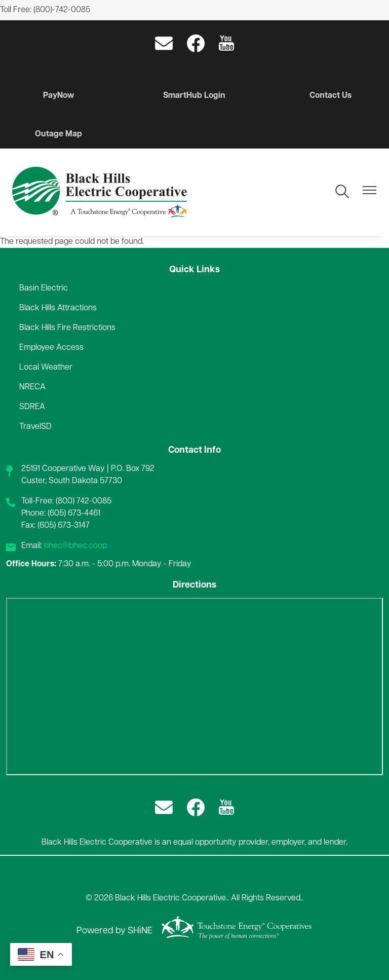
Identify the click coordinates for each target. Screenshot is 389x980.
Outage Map (59, 134)
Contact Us (330, 96)
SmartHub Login (194, 96)
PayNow (59, 96)
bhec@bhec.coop (75, 546)
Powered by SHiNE (114, 931)
